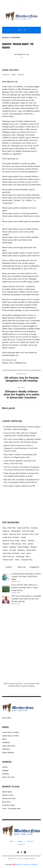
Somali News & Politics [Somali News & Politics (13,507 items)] (11, 553)
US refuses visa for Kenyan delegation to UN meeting (21, 379)
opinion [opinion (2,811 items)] (31, 544)
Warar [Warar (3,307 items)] (28, 556)
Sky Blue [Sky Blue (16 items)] (13, 550)
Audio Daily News (9, 746)
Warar (4, 739)
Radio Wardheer (8, 752)
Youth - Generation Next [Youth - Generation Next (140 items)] (24, 560)
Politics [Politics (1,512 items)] (5, 547)
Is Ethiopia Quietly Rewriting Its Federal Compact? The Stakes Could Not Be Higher (26, 576)
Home (11, 841)
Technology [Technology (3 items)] (20, 556)
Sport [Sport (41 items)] (23, 553)
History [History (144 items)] (24, 541)
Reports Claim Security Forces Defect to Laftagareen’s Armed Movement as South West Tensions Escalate (21, 448)
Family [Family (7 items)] (5, 534)
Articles (5, 767)
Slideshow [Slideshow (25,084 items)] (21, 550)
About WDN (7, 718)
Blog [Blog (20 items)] (4, 528)
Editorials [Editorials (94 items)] (6, 531)
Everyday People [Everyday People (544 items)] (28, 531)
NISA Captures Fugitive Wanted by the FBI (19, 486)
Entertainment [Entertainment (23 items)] (16, 531)
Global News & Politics (11, 736)
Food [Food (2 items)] (37, 534)
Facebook (6, 75)
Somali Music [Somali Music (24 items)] (31, 550)
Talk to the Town (8, 777)
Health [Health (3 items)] (23, 537)
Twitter (13, 75)
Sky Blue (30, 841)
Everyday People (9, 805)
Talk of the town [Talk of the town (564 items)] (9, 556)
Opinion (20, 841)
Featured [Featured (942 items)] (25, 534)
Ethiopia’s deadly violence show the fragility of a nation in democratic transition (21, 394)
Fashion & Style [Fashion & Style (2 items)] (15, 534)
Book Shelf (6, 802)
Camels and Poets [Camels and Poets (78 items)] (23, 528)
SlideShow (6, 749)
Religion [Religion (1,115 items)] (34, 547)
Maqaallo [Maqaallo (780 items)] (6, 544)
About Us (21, 844)
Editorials (6, 774)
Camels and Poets (9, 798)
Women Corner (8, 795)
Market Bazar (7, 792)
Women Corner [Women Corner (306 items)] (8, 560)
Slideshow (16, 38)
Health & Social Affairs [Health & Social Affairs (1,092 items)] (11, 541)
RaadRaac (6, 742)
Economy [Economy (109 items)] (34, 528)
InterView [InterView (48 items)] (31, 541)
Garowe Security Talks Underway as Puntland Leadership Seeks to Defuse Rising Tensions (25, 588)
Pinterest (21, 75)
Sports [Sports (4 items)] (29, 553)
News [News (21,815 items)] (25, 544)
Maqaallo (6, 38)
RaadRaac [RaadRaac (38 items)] (13, 547)
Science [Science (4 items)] (5, 550)
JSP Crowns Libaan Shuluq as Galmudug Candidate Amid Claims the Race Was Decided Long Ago (26, 599)
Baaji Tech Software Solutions (27, 864)
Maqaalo (5, 770)
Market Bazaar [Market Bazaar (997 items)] (16, 544)
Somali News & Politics (11, 732)
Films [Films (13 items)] (32, 534)
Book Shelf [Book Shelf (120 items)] (11, 528)
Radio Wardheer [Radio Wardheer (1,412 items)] (24, 547)
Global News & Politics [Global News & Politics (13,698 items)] (11, 537)
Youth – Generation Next (12, 809)
